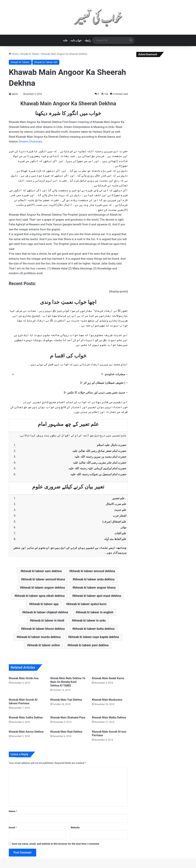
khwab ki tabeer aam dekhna (42, 571)
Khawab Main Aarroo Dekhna (26, 732)
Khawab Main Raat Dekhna (66, 732)
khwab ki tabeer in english (95, 612)
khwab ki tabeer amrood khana (44, 579)
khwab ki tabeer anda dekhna (94, 579)
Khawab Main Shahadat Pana (68, 717)
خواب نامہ (76, 40)
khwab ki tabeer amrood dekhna (93, 571)
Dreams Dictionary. (31, 142)
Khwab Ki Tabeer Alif (46, 62)
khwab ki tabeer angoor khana (95, 588)
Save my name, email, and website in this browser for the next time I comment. (56, 844)
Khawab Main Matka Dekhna (109, 717)
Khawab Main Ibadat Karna (108, 678)
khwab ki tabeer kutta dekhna (94, 629)
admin (15, 94)
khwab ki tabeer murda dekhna (39, 637)
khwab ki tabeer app (45, 604)
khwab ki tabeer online (44, 645)
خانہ (65, 40)
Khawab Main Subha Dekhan (26, 717)
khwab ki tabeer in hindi (48, 621)
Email (13, 828)
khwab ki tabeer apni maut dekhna (98, 596)
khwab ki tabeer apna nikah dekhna (40, 596)
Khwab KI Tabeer (30, 54)
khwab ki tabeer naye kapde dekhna (95, 637)
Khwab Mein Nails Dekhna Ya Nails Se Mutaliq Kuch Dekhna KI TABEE (68, 682)
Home (14, 54)
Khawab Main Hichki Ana (24, 678)
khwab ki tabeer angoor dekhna (43, 588)
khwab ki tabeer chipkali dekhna (46, 612)
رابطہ (88, 40)
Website (75, 828)
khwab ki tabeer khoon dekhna (44, 629)
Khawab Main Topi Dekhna (66, 700)
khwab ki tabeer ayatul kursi (87, 604)
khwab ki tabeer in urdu (90, 621)
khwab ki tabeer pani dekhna (89, 645)
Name (13, 811)
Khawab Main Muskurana (107, 700)
